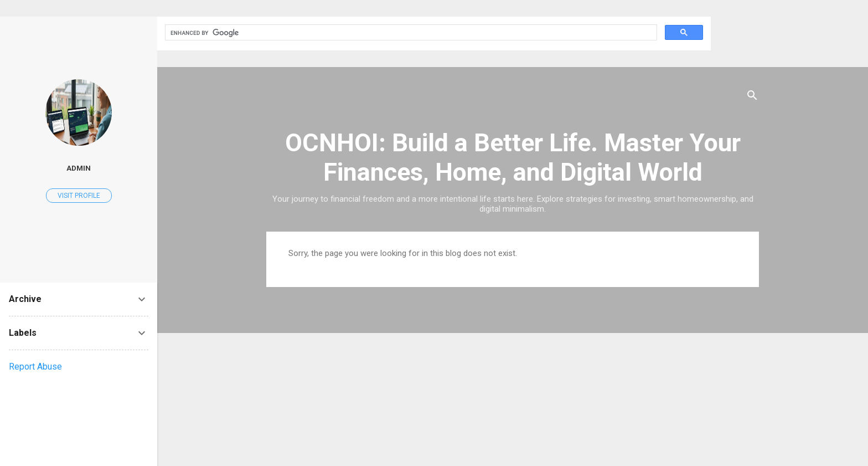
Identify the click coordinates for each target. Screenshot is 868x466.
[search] (410, 33)
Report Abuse (35, 367)
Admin (79, 168)
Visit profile (79, 196)
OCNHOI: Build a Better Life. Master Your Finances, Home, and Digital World (513, 157)
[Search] (752, 97)
